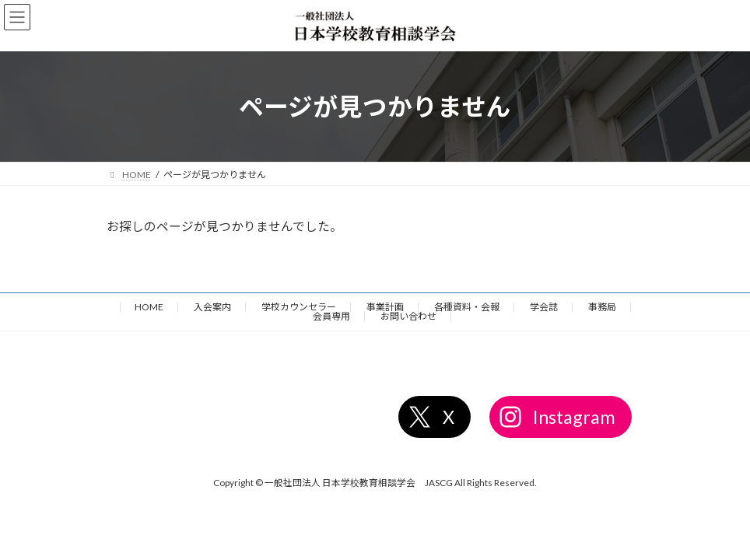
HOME (149, 307)
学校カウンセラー (299, 307)
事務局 (602, 307)
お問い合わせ (408, 316)
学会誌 (544, 307)
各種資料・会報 (467, 307)
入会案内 (212, 307)
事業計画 (385, 307)
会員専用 (331, 316)
